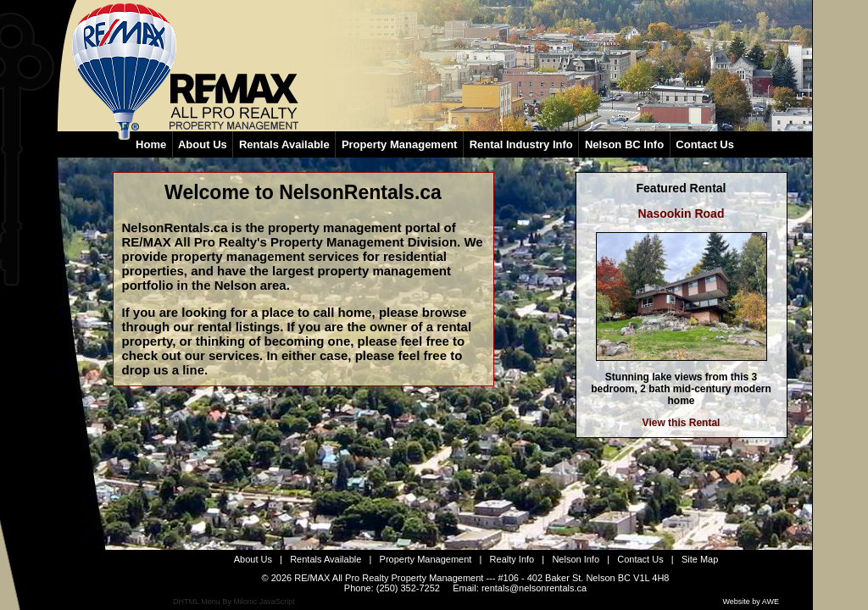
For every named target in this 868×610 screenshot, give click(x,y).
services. (236, 355)
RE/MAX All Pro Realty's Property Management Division (290, 242)
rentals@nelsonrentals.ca (534, 588)
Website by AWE (751, 602)
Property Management (426, 559)
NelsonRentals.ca (360, 192)
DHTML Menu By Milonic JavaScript (234, 602)
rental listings (239, 327)
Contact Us (640, 559)
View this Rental (682, 423)
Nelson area (250, 285)
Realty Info (512, 559)
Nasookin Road (682, 213)
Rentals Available (325, 559)
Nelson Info (576, 559)
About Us (253, 559)
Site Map (700, 559)
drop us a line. (165, 370)
